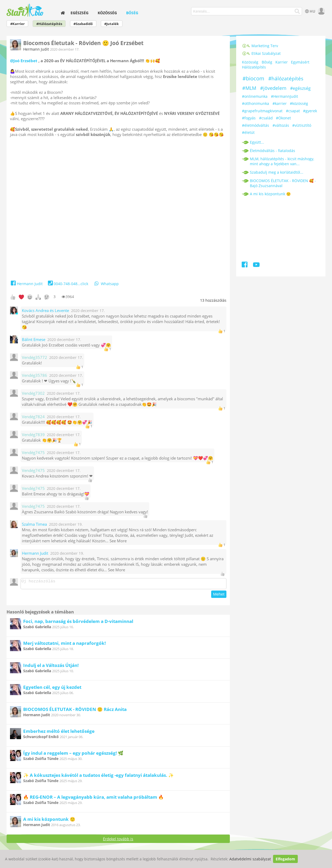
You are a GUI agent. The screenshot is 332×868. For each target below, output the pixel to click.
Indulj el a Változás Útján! (51, 667)
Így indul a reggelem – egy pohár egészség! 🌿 (73, 755)
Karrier (282, 62)
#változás (281, 125)
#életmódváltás (256, 125)
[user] (321, 11)
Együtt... (257, 142)
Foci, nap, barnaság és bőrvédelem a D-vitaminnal (78, 623)
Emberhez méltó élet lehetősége (59, 733)
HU (310, 11)
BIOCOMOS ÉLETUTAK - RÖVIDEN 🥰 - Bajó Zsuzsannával (283, 183)
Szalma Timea (34, 524)
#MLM (249, 88)
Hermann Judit (36, 49)
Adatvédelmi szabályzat (250, 859)
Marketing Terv (260, 46)
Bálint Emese (34, 340)
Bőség (132, 13)
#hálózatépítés (286, 79)
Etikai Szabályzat (261, 53)
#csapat (293, 111)
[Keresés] (297, 11)
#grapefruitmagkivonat (262, 111)
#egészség (300, 88)
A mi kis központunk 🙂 (49, 821)
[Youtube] (256, 265)
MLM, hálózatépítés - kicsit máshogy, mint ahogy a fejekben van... (282, 161)
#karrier (280, 103)
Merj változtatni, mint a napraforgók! (65, 645)
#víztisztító (302, 125)
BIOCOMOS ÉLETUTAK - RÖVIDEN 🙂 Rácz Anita (75, 711)
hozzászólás (213, 300)
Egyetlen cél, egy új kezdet (52, 689)
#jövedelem (273, 88)
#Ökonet (283, 118)
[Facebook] (245, 265)
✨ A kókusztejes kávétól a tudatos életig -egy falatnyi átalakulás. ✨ (98, 777)
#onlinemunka (255, 96)
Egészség (80, 13)
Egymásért (300, 62)
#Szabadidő (83, 24)
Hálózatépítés (254, 67)
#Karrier (18, 24)
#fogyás (249, 118)
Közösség (107, 13)
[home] (63, 13)
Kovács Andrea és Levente (45, 311)
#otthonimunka (256, 103)
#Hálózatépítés (49, 24)
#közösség (299, 103)
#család (266, 118)
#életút (248, 132)
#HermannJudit (284, 96)
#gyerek (310, 111)
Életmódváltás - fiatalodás (272, 151)
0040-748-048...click (68, 284)
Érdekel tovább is (118, 840)
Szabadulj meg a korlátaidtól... (277, 172)
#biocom (253, 78)
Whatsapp (106, 284)
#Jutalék (112, 24)
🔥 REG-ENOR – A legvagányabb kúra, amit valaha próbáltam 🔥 (93, 799)
